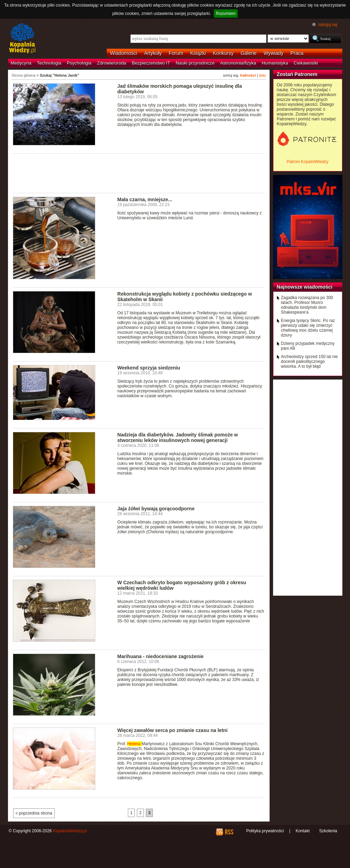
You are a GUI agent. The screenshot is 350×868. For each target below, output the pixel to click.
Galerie (248, 53)
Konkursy (223, 53)
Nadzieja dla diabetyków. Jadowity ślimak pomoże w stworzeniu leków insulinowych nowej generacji (178, 437)
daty (262, 75)
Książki (198, 53)
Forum (176, 53)
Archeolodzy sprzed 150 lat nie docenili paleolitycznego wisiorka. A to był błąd (309, 361)
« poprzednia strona (34, 813)
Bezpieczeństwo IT (151, 63)
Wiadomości (124, 53)
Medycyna (21, 63)
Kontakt (303, 831)
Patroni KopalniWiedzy (308, 162)
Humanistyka (275, 63)
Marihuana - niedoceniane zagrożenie (161, 656)
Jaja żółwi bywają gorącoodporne (156, 509)
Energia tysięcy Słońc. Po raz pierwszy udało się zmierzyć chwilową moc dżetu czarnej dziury (308, 328)
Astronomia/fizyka (238, 63)
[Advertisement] (139, 173)
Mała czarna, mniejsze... (145, 199)
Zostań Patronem (297, 74)
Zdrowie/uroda (112, 63)
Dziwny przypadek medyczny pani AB (308, 346)
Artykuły (153, 53)
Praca (297, 53)
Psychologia (79, 63)
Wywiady (274, 53)
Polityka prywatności (265, 831)
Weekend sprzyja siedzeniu (149, 368)
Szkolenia (328, 831)
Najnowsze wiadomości (305, 287)
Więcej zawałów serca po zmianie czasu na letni (173, 730)
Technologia (49, 63)
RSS (229, 832)
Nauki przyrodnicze (195, 63)
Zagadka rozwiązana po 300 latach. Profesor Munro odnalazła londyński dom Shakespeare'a (307, 305)
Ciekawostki (306, 63)
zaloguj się (327, 25)
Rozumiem (226, 14)
